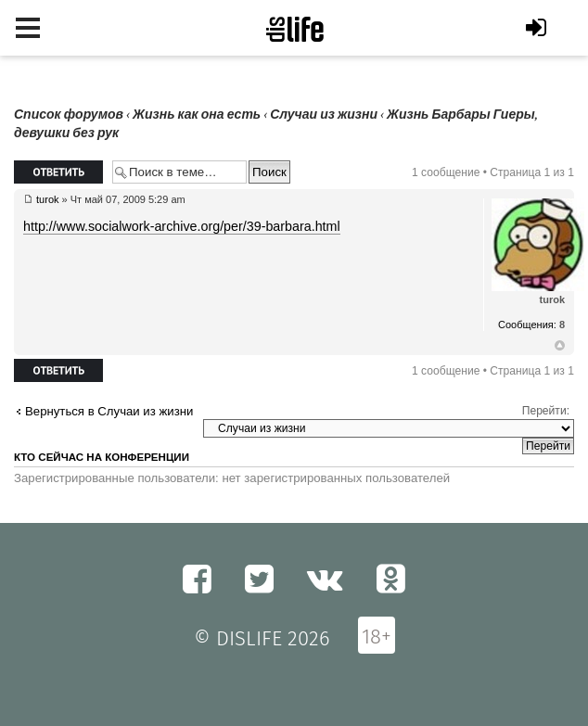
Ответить (58, 172)
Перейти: (546, 411)
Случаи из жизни (324, 115)
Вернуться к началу (560, 346)
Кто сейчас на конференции (102, 457)
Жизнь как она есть (197, 115)
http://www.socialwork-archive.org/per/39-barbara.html (182, 226)
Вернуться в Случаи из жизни (109, 411)
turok (47, 199)
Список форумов (69, 115)
